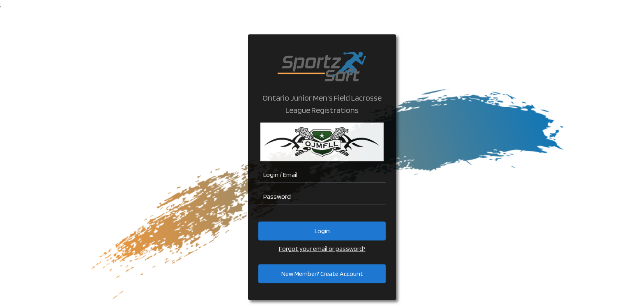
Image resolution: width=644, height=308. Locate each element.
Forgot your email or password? (322, 249)
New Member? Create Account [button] (322, 274)
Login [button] (322, 231)
